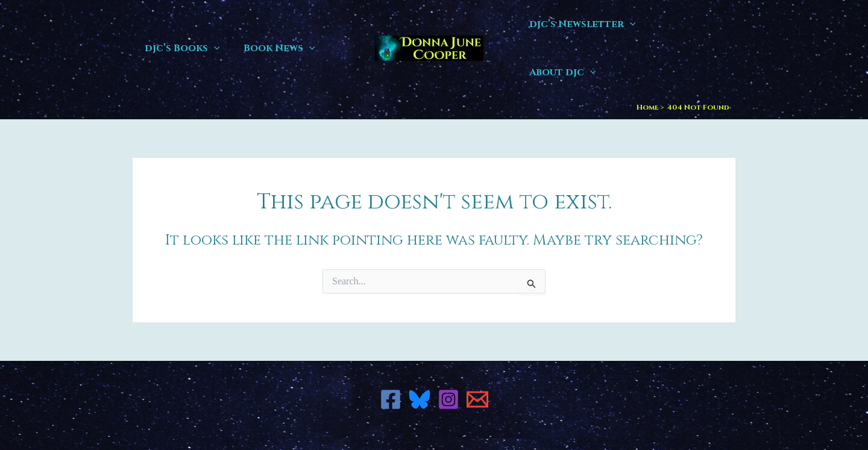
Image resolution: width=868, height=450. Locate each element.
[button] (212, 24)
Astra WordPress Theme (536, 420)
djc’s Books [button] (180, 24)
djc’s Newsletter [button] (587, 24)
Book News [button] (273, 24)
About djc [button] (692, 24)
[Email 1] (477, 351)
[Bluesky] (420, 351)
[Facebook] (391, 351)
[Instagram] (448, 351)
